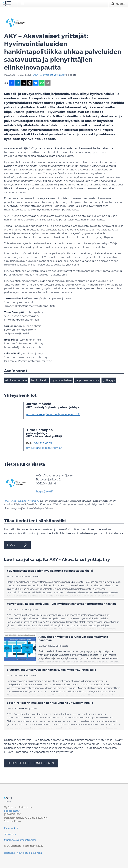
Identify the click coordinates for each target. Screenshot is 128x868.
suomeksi (10, 853)
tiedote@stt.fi (12, 811)
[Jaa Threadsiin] (30, 83)
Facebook (10, 828)
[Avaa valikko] (23, 4)
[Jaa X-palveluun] (24, 83)
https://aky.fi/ (44, 492)
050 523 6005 (43, 444)
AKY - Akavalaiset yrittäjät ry (49, 75)
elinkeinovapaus (16, 380)
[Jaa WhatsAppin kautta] (42, 83)
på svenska (35, 853)
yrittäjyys (109, 380)
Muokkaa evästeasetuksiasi (20, 840)
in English (22, 853)
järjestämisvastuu (87, 380)
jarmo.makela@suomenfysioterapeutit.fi (53, 414)
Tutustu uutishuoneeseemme (31, 763)
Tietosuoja (10, 834)
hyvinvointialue (61, 380)
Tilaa (17, 545)
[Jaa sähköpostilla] (48, 83)
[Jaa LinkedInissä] (18, 83)
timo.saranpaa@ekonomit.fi (44, 448)
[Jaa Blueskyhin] (36, 83)
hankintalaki (39, 380)
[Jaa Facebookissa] (12, 83)
